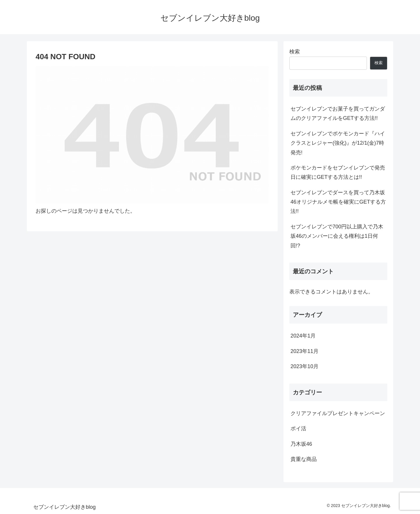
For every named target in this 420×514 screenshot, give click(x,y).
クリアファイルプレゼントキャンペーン (338, 413)
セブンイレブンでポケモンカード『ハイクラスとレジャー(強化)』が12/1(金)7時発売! (338, 143)
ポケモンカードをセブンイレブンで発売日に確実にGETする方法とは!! (338, 172)
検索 (295, 52)
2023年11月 (304, 351)
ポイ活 (298, 429)
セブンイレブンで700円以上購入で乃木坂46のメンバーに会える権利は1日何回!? (337, 236)
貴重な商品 (304, 459)
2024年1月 (303, 336)
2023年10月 (304, 366)
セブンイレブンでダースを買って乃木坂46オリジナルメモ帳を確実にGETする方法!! (338, 202)
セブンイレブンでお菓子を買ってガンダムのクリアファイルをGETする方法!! (338, 113)
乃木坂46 (301, 444)
